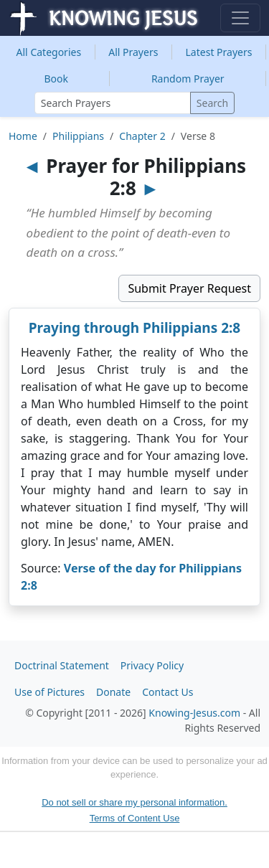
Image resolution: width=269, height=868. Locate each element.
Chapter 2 (142, 136)
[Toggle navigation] (240, 18)
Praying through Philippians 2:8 (135, 328)
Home (23, 136)
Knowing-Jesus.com (194, 713)
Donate (113, 692)
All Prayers (133, 52)
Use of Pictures (49, 692)
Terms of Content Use (135, 818)
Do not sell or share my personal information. (134, 802)
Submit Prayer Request (189, 288)
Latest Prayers (219, 52)
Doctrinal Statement (62, 665)
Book (56, 79)
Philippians (78, 136)
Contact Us (167, 692)
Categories (49, 52)
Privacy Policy (152, 665)
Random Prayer (188, 79)
